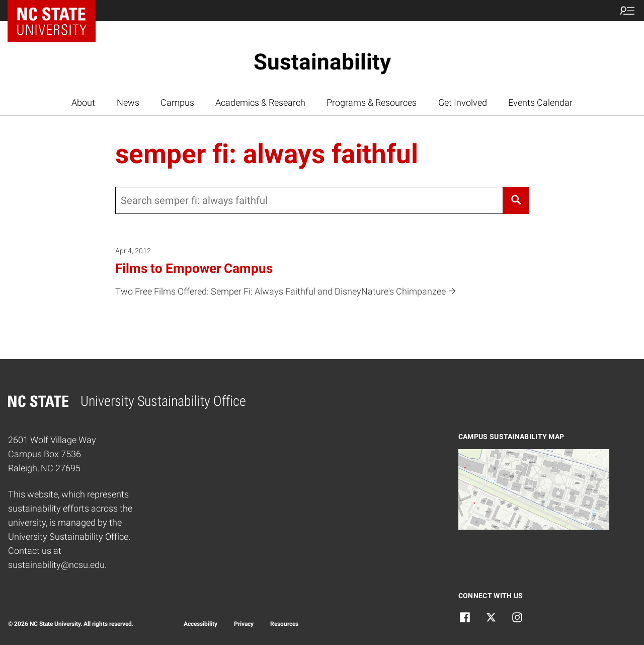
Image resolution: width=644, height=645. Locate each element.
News (128, 103)
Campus (177, 103)
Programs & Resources (372, 103)
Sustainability (322, 62)
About (83, 103)
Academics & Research (260, 103)
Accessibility (200, 624)
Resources (284, 624)
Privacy (244, 624)
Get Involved (463, 103)
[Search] (516, 200)
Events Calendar (540, 103)
